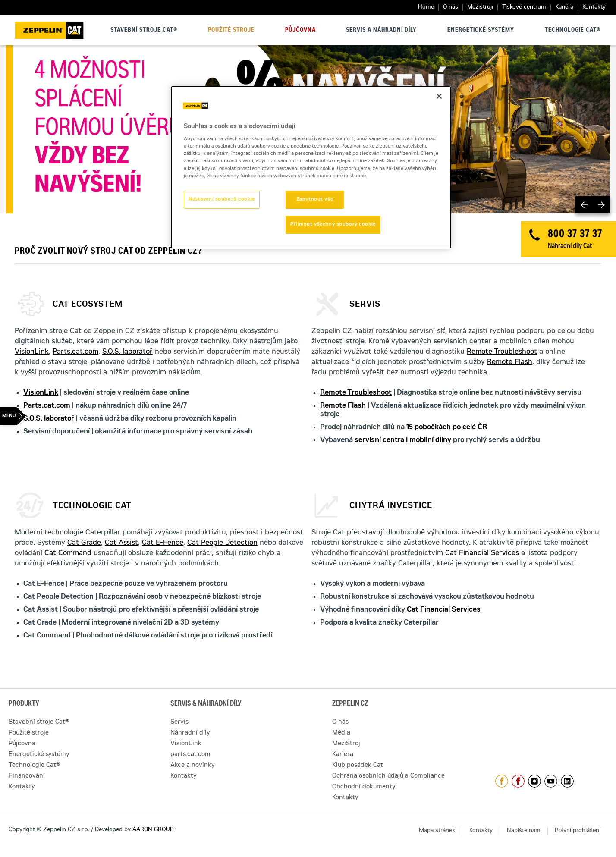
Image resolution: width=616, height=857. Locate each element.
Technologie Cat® (573, 31)
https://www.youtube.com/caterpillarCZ (551, 781)
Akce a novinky (193, 766)
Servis (179, 722)
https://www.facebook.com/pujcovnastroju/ (518, 781)
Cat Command (68, 553)
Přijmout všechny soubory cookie (333, 224)
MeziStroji (347, 744)
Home (426, 8)
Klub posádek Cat (358, 766)
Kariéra (564, 8)
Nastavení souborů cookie (222, 199)
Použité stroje (231, 31)
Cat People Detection (222, 543)
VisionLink (32, 352)
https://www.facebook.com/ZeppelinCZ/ (502, 781)
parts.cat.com (190, 755)
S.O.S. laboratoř (127, 352)
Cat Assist (121, 543)
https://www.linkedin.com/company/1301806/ (567, 781)
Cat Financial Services (482, 553)
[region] (311, 167)
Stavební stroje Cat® (144, 31)
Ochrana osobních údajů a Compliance (388, 776)
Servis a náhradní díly (381, 31)
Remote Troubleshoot (502, 352)
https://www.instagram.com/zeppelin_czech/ (534, 781)
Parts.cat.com (75, 352)
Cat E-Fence (163, 543)
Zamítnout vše (315, 199)
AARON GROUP (153, 830)
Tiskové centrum (524, 8)
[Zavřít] (439, 96)
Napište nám (524, 831)
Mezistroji (480, 8)
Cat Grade (84, 543)
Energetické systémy (481, 31)
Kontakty (594, 8)
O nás (451, 8)
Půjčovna (300, 31)
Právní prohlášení (578, 831)
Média (341, 733)
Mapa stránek (437, 831)
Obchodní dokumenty (364, 787)
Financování (27, 776)
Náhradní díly (190, 733)
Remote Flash (510, 362)
